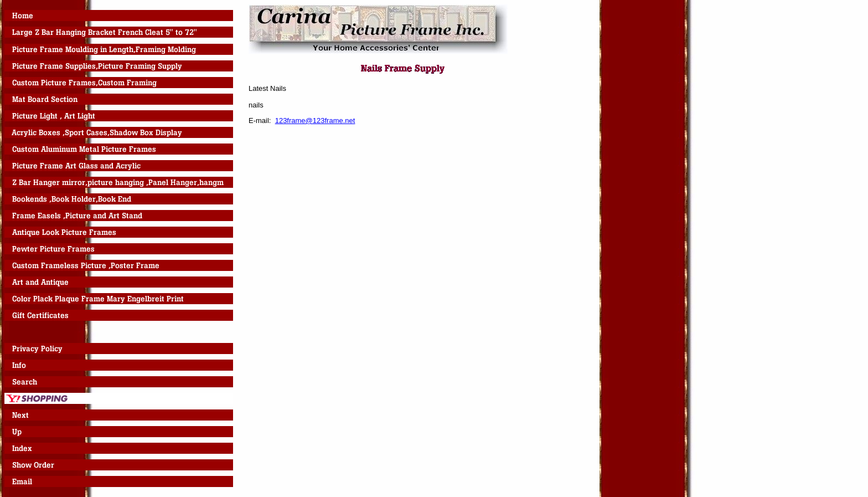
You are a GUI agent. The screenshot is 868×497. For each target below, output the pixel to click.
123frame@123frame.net (315, 121)
